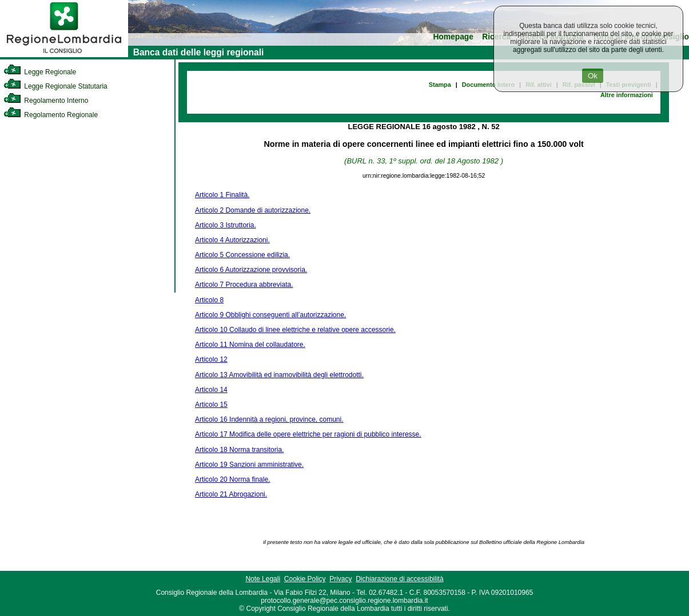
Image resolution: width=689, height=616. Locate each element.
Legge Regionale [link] (40, 72)
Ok (593, 76)
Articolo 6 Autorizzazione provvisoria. (251, 270)
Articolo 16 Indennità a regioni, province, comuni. (269, 419)
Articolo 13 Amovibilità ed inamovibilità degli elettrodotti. (279, 375)
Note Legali (263, 579)
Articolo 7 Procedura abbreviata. (244, 285)
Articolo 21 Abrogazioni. (231, 494)
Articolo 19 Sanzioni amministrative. (249, 465)
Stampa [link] (440, 85)
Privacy (340, 579)
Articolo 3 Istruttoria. (226, 225)
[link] (64, 55)
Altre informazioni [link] (627, 95)
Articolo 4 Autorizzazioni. (232, 240)
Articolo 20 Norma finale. (232, 479)
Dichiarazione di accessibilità (399, 579)
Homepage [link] (453, 37)
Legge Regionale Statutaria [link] (55, 86)
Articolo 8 (209, 300)
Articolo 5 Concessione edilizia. (242, 255)
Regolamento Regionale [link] (51, 115)
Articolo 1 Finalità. (222, 195)
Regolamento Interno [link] (46, 101)
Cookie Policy (305, 579)
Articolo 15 (211, 405)
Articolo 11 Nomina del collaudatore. (250, 345)
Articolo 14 (211, 390)
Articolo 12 (211, 359)
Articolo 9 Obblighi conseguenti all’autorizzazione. (270, 315)
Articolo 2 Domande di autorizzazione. (253, 210)
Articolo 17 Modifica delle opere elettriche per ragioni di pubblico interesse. (308, 434)
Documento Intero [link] (488, 85)
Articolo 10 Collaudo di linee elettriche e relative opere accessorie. (295, 330)
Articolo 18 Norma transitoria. (239, 450)
